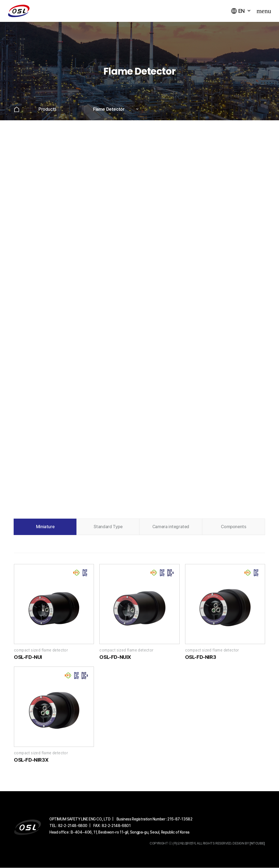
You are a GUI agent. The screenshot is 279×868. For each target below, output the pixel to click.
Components (233, 527)
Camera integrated (171, 527)
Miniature (45, 527)
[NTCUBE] (257, 844)
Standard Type (108, 527)
